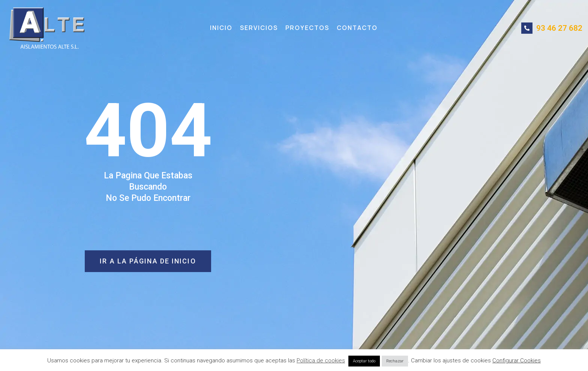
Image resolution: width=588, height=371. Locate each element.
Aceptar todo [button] (364, 361)
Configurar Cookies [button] (517, 361)
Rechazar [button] (395, 361)
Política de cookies (321, 361)
